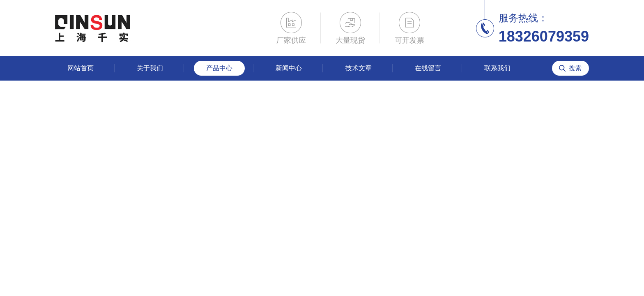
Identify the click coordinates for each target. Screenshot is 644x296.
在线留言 (428, 68)
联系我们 (497, 68)
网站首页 (80, 68)
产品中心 (219, 68)
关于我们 (150, 68)
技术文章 (359, 68)
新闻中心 (289, 68)
